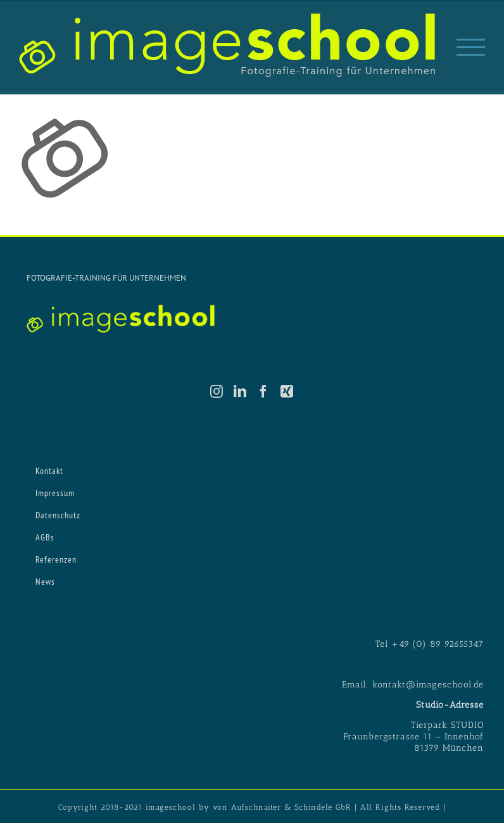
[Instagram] (217, 392)
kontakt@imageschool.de (428, 685)
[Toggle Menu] (471, 47)
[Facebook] (264, 392)
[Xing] (287, 392)
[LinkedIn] (240, 392)
